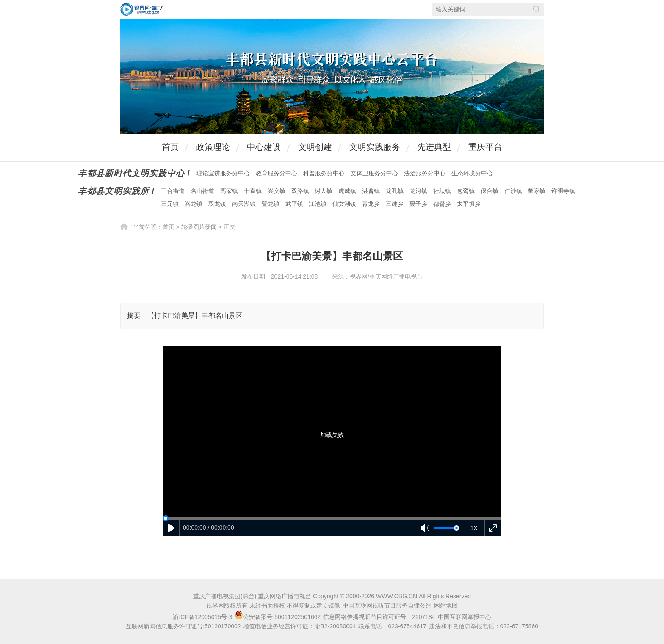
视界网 (141, 9)
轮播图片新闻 (199, 227)
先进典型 (434, 147)
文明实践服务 (375, 147)
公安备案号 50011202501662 (278, 617)
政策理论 (213, 147)
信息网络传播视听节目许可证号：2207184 (379, 617)
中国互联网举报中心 (465, 617)
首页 (170, 147)
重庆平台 (485, 147)
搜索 (536, 9)
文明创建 (315, 147)
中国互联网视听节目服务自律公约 (387, 605)
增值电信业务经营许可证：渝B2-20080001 (299, 626)
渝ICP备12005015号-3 (202, 617)
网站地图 (446, 605)
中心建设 (264, 147)
